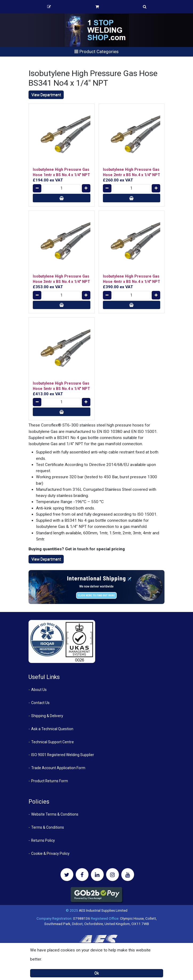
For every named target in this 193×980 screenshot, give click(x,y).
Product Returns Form (50, 781)
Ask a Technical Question (52, 729)
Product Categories (96, 52)
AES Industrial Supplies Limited (103, 910)
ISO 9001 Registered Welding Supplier (63, 755)
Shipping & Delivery (47, 716)
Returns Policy (43, 840)
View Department (46, 95)
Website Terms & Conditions (55, 814)
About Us (39, 690)
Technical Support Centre (53, 742)
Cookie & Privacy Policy (50, 853)
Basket (97, 7)
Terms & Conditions (48, 827)
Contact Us (40, 703)
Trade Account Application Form (58, 768)
